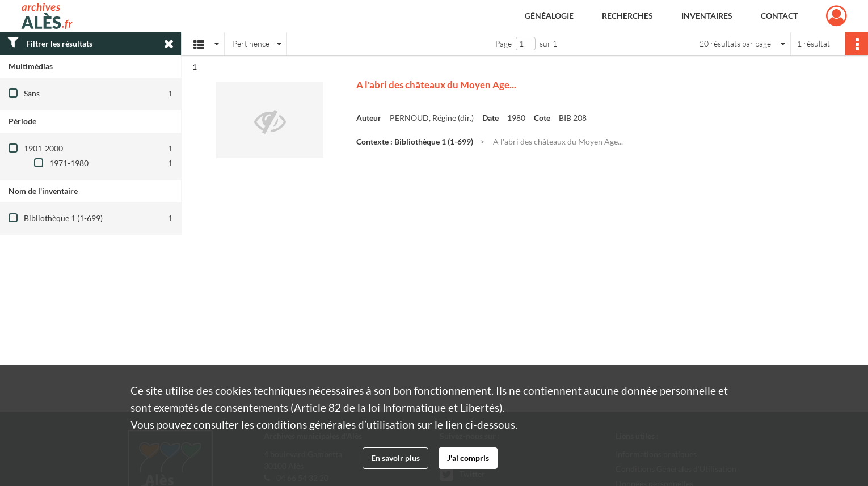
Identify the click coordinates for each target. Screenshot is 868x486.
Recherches (627, 16)
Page (503, 43)
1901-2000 (43, 148)
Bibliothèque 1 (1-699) (63, 218)
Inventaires (707, 16)
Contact (779, 16)
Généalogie (549, 16)
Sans (32, 93)
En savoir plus (395, 458)
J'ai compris (468, 458)
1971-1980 (69, 163)
